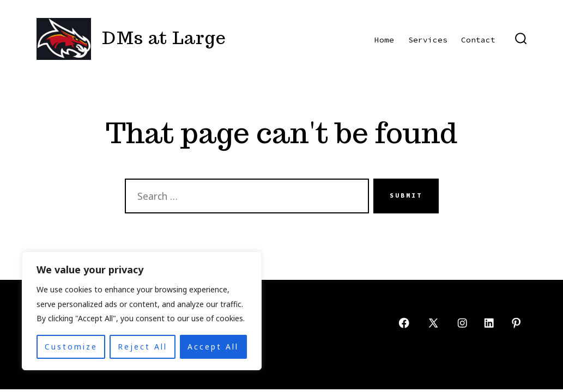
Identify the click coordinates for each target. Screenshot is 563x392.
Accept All (213, 347)
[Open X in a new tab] (433, 323)
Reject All (143, 347)
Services (428, 40)
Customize (71, 347)
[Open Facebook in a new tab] (404, 323)
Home (384, 40)
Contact (478, 40)
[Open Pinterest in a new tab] (516, 323)
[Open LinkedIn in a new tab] (489, 323)
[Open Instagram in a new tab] (462, 323)
